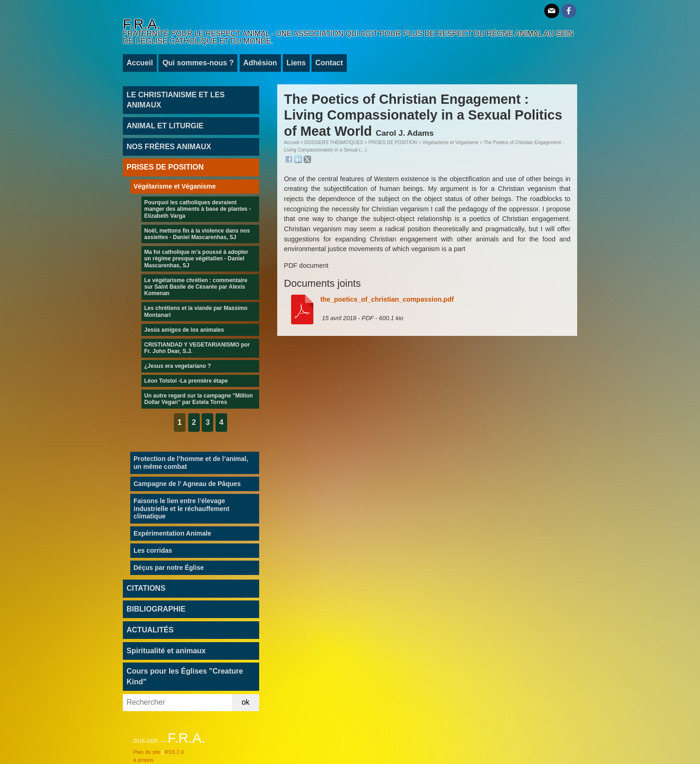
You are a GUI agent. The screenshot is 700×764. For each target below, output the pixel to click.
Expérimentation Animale (172, 533)
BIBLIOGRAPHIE (156, 609)
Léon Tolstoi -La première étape (186, 381)
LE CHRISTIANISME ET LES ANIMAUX (176, 100)
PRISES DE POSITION (393, 142)
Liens (296, 63)
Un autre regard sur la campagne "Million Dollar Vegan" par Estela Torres (198, 399)
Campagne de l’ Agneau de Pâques (187, 484)
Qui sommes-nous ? (198, 63)
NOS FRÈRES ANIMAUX (169, 147)
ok (245, 702)
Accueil (140, 63)
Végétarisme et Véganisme (450, 142)
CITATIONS (146, 588)
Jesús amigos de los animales (184, 330)
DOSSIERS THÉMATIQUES (334, 142)
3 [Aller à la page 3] (207, 422)
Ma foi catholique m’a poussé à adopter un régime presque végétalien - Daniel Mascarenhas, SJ (196, 259)
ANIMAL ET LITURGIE (165, 126)
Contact (329, 63)
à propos (143, 760)
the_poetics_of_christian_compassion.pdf (387, 299)
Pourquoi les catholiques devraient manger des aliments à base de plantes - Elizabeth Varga (197, 209)
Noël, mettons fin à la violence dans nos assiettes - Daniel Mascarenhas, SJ (197, 234)
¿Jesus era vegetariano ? (178, 366)
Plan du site (146, 752)
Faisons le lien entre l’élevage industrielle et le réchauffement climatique (181, 509)
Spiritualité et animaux (166, 651)
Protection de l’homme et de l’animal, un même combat (191, 463)
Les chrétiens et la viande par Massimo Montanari (196, 311)
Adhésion (260, 63)
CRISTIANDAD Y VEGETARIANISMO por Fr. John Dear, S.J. (197, 348)
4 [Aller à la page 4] (221, 422)
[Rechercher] (177, 703)
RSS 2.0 (174, 752)
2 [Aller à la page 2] (194, 422)
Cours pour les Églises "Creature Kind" (185, 676)
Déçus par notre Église (169, 568)
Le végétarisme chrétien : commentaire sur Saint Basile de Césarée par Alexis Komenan (196, 287)
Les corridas (153, 550)
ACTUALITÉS (150, 630)
